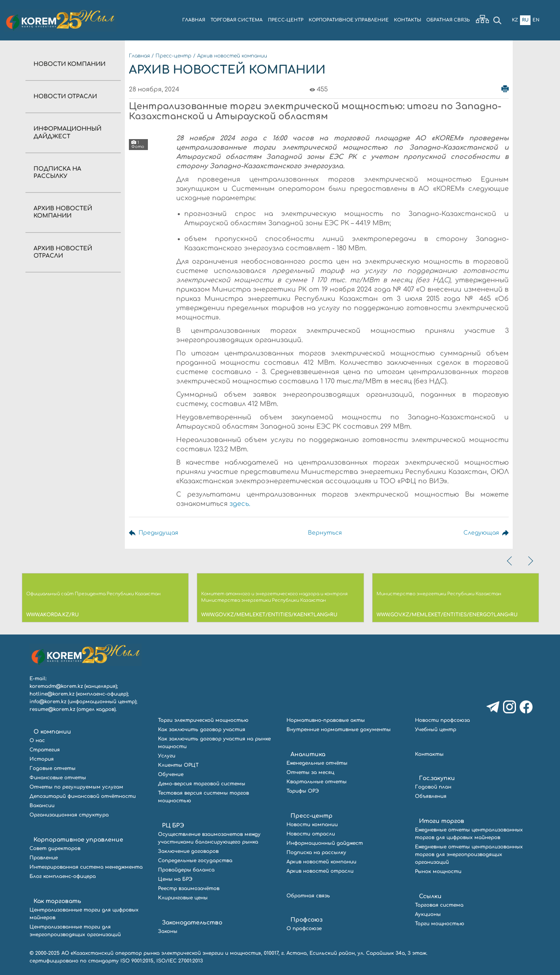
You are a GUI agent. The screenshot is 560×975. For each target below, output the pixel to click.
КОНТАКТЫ (407, 20)
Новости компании (69, 64)
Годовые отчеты (53, 768)
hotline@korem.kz (52, 694)
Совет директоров (55, 848)
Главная (139, 56)
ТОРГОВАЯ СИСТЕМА (237, 20)
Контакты (429, 754)
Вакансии (42, 806)
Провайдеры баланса (186, 870)
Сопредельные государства (195, 861)
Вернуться (324, 533)
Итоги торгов (442, 821)
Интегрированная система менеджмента (86, 867)
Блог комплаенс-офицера (63, 876)
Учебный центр (436, 730)
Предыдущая (158, 533)
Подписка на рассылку (316, 852)
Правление (44, 858)
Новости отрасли (65, 96)
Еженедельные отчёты (317, 763)
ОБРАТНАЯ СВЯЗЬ (448, 20)
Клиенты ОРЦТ (178, 765)
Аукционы (428, 914)
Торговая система (439, 905)
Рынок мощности (438, 871)
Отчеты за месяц (310, 772)
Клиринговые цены (183, 898)
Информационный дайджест (325, 843)
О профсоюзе (304, 928)
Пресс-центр (174, 56)
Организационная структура (69, 815)
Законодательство (192, 923)
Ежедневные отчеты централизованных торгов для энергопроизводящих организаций (469, 854)
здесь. (240, 504)
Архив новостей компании (232, 56)
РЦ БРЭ (173, 826)
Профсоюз (306, 920)
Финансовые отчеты (58, 778)
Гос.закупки (437, 778)
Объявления (431, 796)
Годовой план (433, 787)
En (536, 20)
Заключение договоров (188, 851)
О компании (52, 732)
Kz (515, 20)
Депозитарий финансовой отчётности (83, 796)
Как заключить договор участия (202, 730)
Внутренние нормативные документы (339, 730)
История (42, 759)
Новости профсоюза (442, 720)
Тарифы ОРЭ (303, 791)
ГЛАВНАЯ (194, 20)
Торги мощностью (440, 924)
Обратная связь (308, 896)
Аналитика (308, 754)
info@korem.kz (48, 702)
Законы (168, 931)
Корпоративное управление (78, 840)
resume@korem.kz (52, 709)
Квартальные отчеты (317, 782)
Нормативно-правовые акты (326, 720)
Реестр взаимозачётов (189, 888)
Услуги (167, 756)
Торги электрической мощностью (203, 720)
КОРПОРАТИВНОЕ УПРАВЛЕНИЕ (349, 20)
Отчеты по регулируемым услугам (76, 787)
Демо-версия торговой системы (202, 784)
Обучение (171, 774)
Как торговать (57, 901)
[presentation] (510, 561)
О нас (37, 740)
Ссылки (430, 896)
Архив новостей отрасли (320, 871)
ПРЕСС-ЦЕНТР (286, 20)
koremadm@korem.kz (56, 686)
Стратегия (45, 750)
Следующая (481, 533)
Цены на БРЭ (175, 879)
